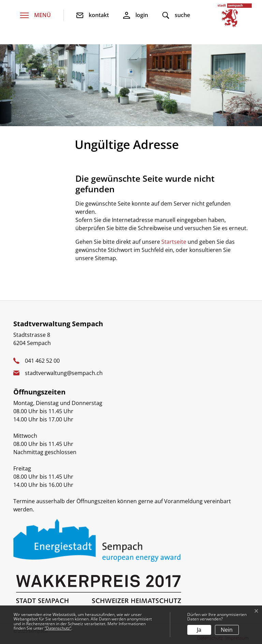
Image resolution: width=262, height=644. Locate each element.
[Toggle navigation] (35, 16)
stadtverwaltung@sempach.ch (64, 373)
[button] (176, 16)
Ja (199, 630)
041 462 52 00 (42, 361)
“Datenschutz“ (58, 628)
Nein (227, 630)
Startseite (174, 242)
